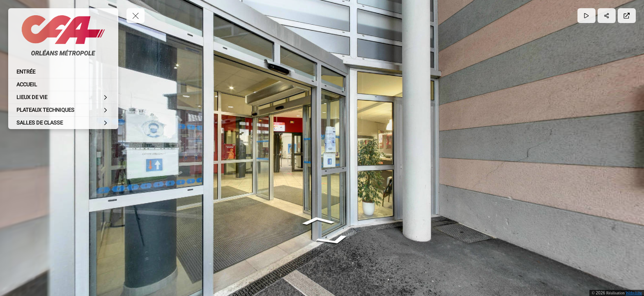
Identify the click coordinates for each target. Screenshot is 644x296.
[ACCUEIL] (63, 85)
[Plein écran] (627, 16)
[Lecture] (586, 16)
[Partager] (607, 16)
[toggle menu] (136, 16)
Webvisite (634, 293)
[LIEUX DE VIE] (63, 97)
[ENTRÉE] (63, 72)
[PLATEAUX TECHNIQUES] (63, 110)
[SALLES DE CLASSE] (63, 123)
